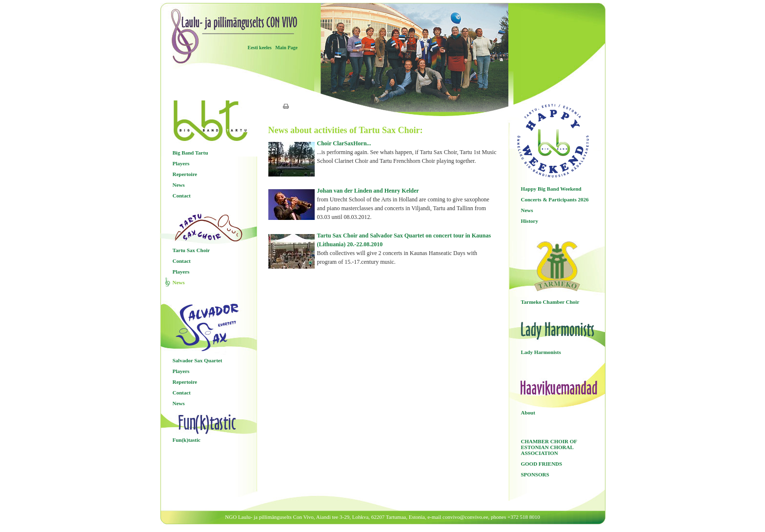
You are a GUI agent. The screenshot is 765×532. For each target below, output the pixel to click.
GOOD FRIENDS (542, 464)
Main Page (286, 48)
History (530, 221)
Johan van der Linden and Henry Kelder (407, 204)
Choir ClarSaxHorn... (407, 153)
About (528, 413)
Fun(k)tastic (187, 440)
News (179, 185)
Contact (182, 196)
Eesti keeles (260, 48)
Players (181, 163)
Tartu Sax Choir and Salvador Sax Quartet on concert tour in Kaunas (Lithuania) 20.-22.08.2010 (407, 249)
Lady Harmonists (541, 352)
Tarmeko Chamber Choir (550, 302)
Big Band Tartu (191, 153)
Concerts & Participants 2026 (555, 199)
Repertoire (185, 174)
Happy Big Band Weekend (551, 189)
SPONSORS (535, 474)
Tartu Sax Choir (191, 250)
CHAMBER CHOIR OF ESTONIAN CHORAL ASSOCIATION (549, 447)
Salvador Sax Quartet (198, 360)
